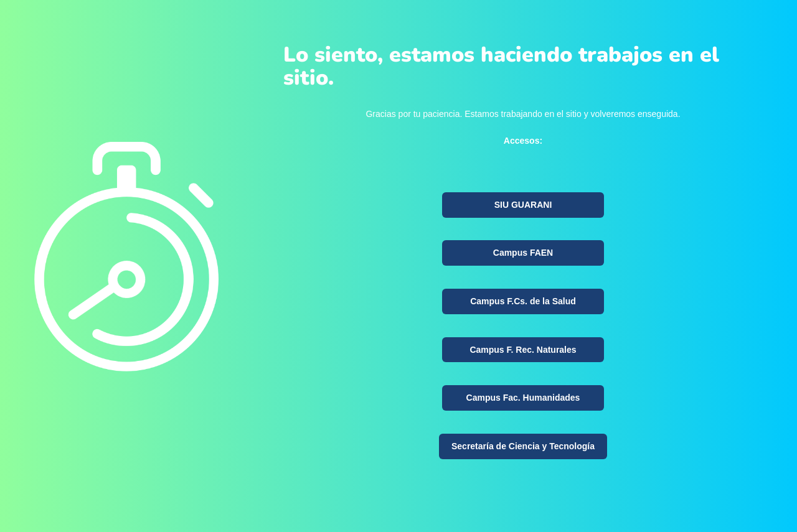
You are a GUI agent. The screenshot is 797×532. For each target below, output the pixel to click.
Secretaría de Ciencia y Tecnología (523, 446)
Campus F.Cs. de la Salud (523, 301)
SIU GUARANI (523, 205)
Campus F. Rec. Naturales (523, 350)
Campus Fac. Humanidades (523, 398)
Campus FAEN (523, 253)
